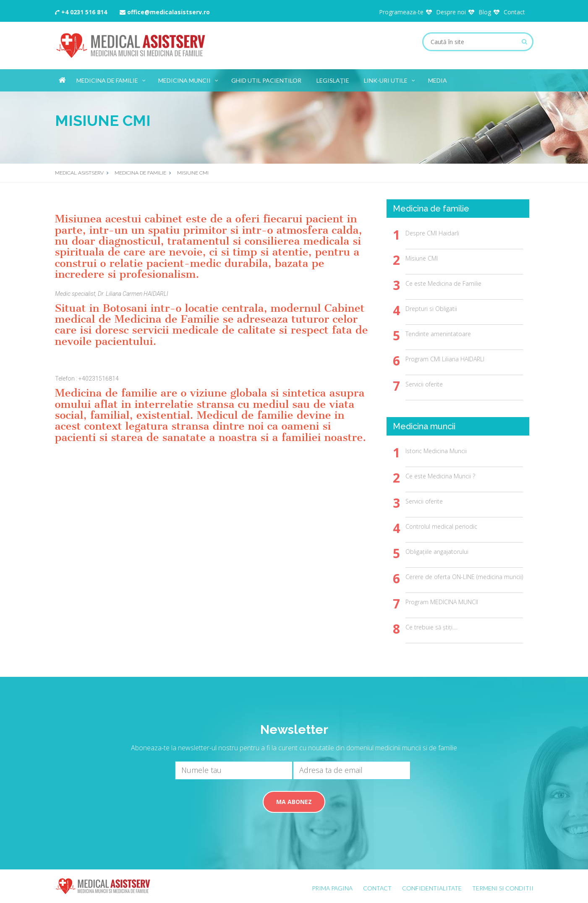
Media (438, 80)
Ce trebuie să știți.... (431, 627)
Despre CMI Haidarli (432, 233)
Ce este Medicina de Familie (443, 283)
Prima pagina (332, 888)
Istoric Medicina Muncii (436, 451)
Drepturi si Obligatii (431, 309)
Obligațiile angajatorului (437, 552)
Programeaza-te (401, 12)
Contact (514, 12)
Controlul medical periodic (441, 526)
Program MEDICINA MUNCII (442, 602)
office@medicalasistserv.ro (165, 12)
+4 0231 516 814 (81, 12)
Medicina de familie (111, 79)
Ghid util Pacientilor (266, 80)
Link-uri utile (390, 79)
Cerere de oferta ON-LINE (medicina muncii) (464, 577)
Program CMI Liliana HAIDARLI (445, 359)
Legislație (333, 80)
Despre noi (451, 12)
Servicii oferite (424, 384)
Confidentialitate (432, 888)
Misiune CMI (422, 258)
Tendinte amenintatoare (438, 334)
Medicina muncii (189, 79)
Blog (485, 12)
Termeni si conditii (503, 888)
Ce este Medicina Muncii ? (440, 476)
